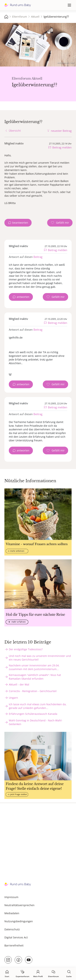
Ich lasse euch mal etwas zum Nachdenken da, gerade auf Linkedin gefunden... (38, 706)
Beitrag (38, 257)
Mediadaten (12, 913)
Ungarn (13, 698)
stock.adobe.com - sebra (66, 63)
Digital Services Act (16, 937)
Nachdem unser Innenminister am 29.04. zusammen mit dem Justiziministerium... (34, 667)
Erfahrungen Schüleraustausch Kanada (33, 714)
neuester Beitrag (61, 131)
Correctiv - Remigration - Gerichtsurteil (33, 691)
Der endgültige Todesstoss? (26, 649)
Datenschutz (12, 929)
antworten (23, 297)
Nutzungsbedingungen (19, 921)
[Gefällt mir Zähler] (60, 223)
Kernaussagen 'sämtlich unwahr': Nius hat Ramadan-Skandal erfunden (35, 677)
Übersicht (15, 131)
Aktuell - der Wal (19, 684)
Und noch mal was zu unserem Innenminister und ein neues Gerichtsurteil (40, 658)
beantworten (20, 223)
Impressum (11, 897)
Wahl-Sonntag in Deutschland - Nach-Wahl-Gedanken (36, 722)
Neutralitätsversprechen (19, 905)
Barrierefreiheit (14, 945)
